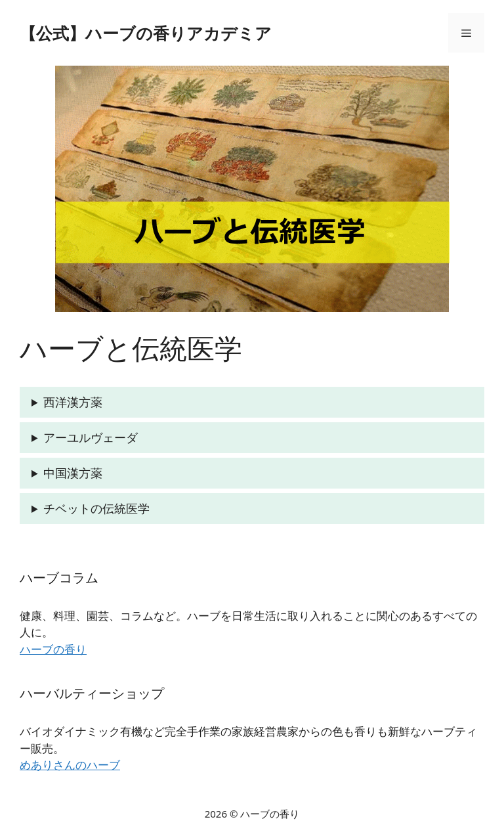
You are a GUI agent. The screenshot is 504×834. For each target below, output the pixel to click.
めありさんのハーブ (70, 765)
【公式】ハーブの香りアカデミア (146, 33)
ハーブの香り (53, 649)
